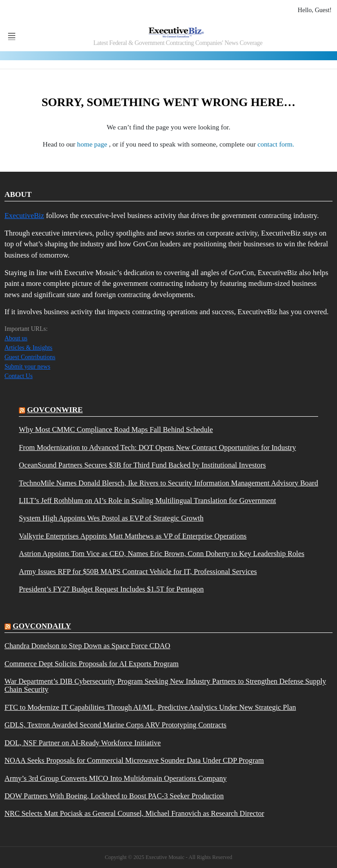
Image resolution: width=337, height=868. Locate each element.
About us (16, 338)
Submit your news (27, 367)
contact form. (276, 144)
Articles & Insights (29, 348)
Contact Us (19, 376)
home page (93, 144)
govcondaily (42, 626)
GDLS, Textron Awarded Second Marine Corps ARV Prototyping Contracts (115, 725)
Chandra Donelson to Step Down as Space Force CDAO (87, 646)
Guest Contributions (30, 357)
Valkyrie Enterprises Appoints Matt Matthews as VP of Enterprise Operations (133, 536)
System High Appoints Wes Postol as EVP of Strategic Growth (111, 518)
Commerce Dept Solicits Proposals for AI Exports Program (92, 664)
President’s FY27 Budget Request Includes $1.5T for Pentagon (111, 589)
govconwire (55, 410)
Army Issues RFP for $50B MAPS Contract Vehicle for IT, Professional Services (138, 572)
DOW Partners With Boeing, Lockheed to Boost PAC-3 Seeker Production (114, 796)
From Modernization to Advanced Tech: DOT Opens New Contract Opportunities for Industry (157, 448)
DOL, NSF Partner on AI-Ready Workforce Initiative (83, 743)
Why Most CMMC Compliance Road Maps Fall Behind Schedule (116, 430)
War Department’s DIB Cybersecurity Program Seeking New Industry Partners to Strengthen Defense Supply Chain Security (165, 685)
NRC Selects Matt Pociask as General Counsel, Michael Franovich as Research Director (134, 814)
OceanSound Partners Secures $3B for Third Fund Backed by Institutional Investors (142, 465)
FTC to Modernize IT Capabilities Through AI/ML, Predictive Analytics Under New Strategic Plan (150, 708)
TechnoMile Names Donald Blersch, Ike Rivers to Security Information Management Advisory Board (168, 483)
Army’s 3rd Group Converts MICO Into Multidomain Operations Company (115, 779)
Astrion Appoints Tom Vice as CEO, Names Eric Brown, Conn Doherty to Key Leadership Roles (162, 554)
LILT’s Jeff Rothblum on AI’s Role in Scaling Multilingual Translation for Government (147, 501)
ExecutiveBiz (24, 216)
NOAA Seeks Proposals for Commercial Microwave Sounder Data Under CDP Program (134, 761)
